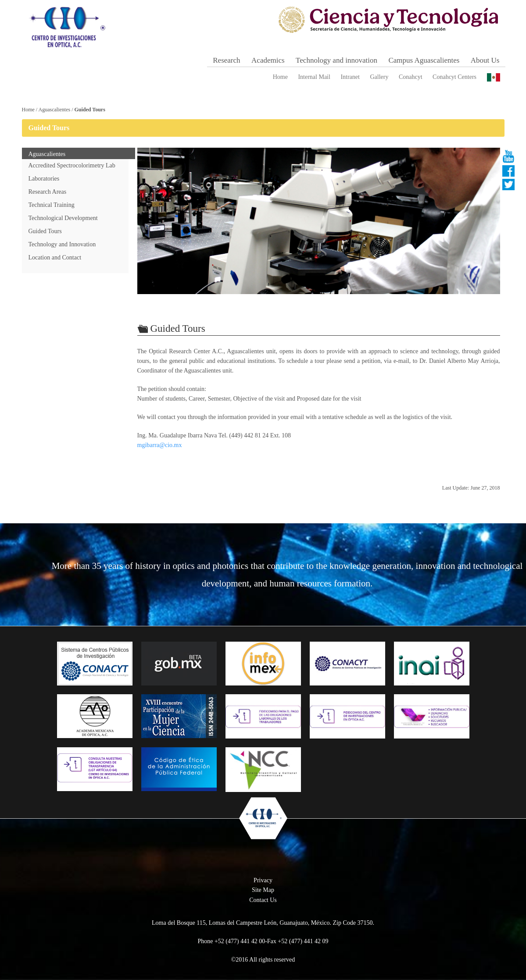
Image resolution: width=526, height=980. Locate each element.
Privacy (263, 880)
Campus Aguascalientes (424, 60)
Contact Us (263, 900)
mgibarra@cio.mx (160, 445)
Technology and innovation (336, 60)
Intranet (350, 77)
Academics (268, 60)
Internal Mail (314, 77)
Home (280, 77)
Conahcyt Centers (454, 77)
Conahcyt (411, 77)
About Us (485, 60)
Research (226, 60)
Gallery (379, 77)
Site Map (263, 890)
